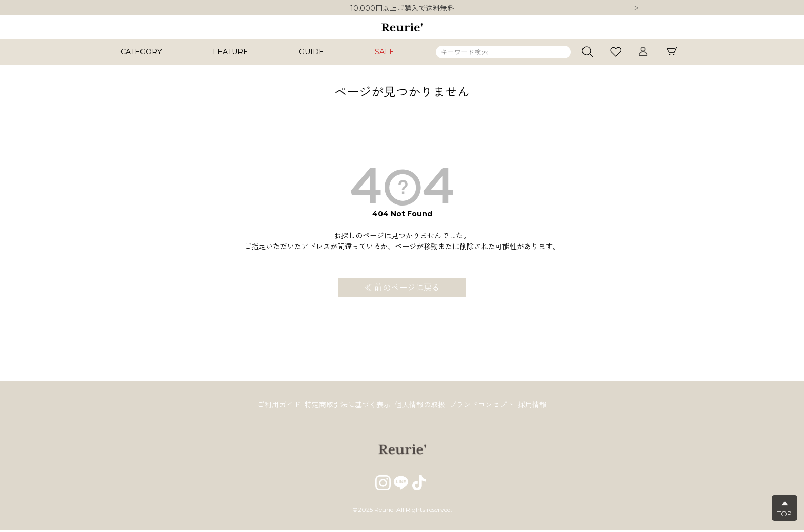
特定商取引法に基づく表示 (346, 406)
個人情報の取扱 (420, 406)
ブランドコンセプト (484, 406)
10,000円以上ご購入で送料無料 (402, 8)
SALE (385, 52)
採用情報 (536, 406)
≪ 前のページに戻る (402, 288)
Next (636, 9)
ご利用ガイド (275, 406)
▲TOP (785, 508)
